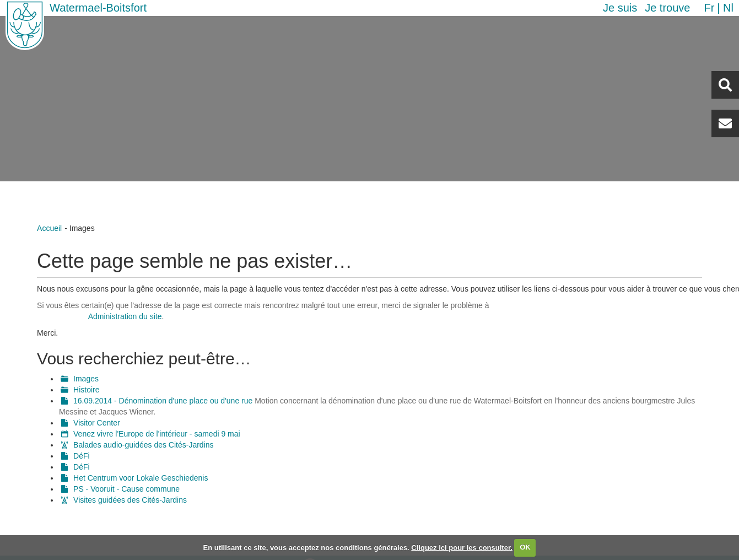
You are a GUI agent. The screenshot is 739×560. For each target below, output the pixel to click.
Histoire (86, 390)
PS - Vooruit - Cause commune (126, 489)
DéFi (82, 456)
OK (525, 547)
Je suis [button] (620, 8)
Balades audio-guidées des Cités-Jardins (143, 445)
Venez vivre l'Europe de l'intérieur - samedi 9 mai (157, 434)
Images (86, 379)
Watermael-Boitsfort (98, 8)
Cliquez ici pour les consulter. (462, 547)
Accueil (49, 228)
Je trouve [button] (667, 8)
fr (709, 8)
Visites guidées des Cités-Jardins (130, 500)
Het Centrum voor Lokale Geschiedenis (141, 478)
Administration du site (125, 316)
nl (728, 8)
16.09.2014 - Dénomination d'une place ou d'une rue (163, 401)
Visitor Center (97, 423)
